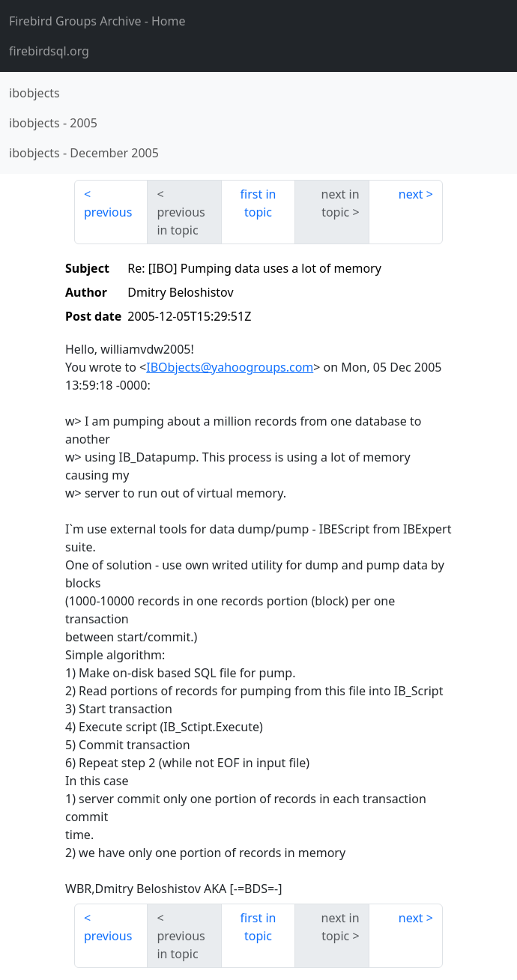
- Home (97, 21)
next (411, 194)
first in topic (258, 203)
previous (108, 212)
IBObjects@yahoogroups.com (230, 367)
